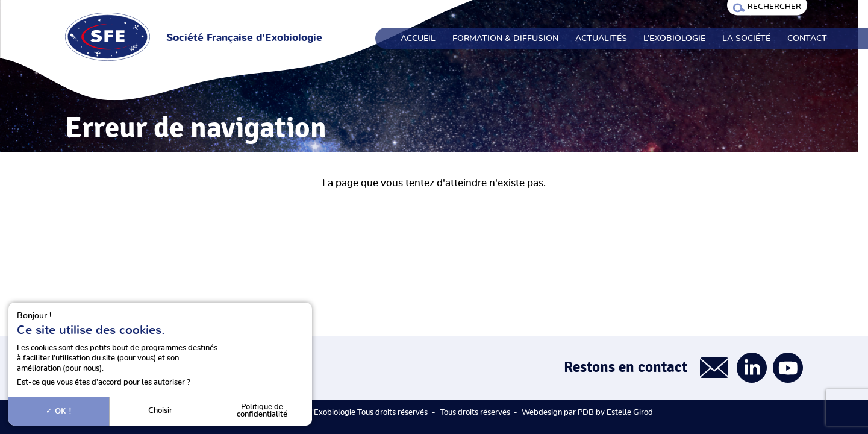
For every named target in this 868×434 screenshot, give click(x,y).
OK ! (59, 411)
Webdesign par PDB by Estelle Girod (587, 413)
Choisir (160, 411)
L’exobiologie (674, 39)
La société (746, 39)
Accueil (418, 39)
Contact (807, 39)
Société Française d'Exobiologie (244, 38)
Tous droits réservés (475, 413)
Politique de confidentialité (262, 411)
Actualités (601, 39)
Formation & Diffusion (505, 39)
